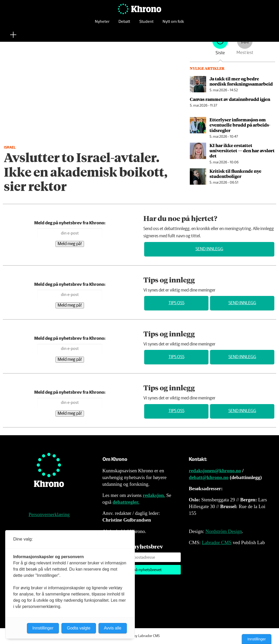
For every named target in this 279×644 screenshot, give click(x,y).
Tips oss (176, 303)
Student (146, 25)
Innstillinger (257, 639)
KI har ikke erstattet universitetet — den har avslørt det (242, 151)
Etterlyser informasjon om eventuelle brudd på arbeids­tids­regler (240, 125)
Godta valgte (79, 628)
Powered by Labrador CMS (139, 636)
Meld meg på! (70, 244)
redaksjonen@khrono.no (215, 471)
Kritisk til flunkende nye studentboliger (235, 174)
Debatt (124, 25)
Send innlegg (209, 249)
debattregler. (126, 502)
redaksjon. (154, 495)
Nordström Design (224, 531)
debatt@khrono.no (209, 477)
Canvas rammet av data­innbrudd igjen (230, 99)
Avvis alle (113, 628)
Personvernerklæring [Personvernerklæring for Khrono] (49, 514)
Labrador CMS (217, 542)
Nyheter (102, 25)
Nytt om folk (173, 25)
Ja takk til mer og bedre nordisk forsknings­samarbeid (241, 81)
